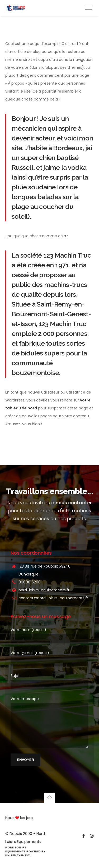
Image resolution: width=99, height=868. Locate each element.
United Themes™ (18, 855)
